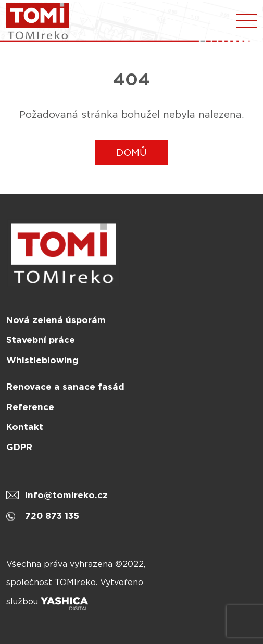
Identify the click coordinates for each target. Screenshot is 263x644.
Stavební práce (41, 340)
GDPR (19, 447)
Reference (30, 407)
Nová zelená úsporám (56, 320)
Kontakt (25, 427)
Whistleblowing (42, 360)
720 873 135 (43, 516)
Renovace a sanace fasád (65, 387)
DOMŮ (131, 152)
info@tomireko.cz (57, 495)
